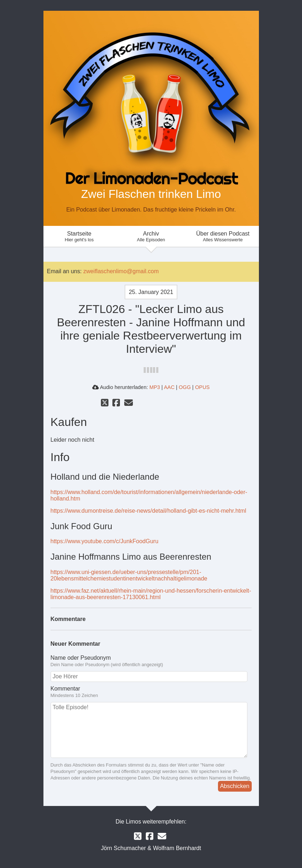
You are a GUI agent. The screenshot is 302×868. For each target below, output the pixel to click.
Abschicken (235, 786)
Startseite (79, 236)
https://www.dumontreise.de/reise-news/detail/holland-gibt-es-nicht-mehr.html (148, 511)
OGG (185, 387)
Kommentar (151, 692)
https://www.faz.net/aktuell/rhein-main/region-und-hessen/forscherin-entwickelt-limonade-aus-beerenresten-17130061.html (151, 594)
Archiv (151, 236)
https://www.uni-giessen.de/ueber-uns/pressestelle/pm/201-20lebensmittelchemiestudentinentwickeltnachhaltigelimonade (129, 575)
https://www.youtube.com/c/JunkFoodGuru (105, 541)
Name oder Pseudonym (151, 661)
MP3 (155, 387)
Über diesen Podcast (223, 236)
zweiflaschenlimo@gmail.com (121, 271)
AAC (169, 387)
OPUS (202, 387)
